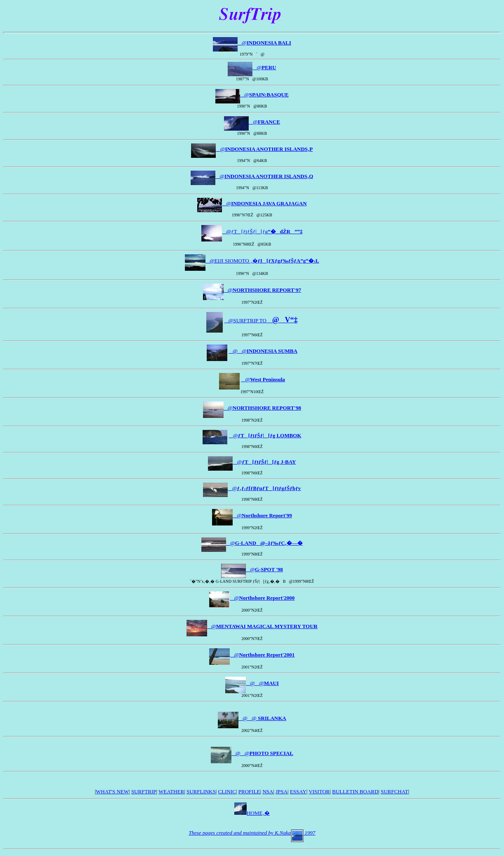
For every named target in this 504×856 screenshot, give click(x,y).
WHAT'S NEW (112, 792)
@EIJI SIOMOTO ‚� (262, 261)
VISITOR (319, 792)
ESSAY (298, 792)
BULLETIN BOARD (355, 792)
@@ (263, 351)
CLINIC (227, 792)
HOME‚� (252, 813)
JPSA (281, 792)
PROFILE (249, 792)
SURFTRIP (144, 792)
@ (264, 43)
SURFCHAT (394, 792)
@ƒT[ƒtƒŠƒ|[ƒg (262, 231)
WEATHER (171, 792)
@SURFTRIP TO (261, 320)
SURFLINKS (201, 792)
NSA (268, 792)
